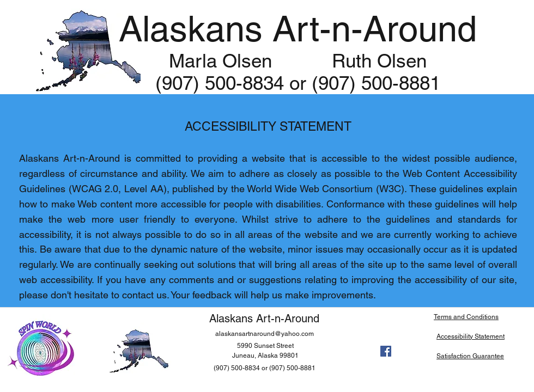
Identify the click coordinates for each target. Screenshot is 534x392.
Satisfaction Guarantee (470, 356)
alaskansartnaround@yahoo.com (265, 334)
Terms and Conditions (466, 317)
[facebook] (386, 351)
